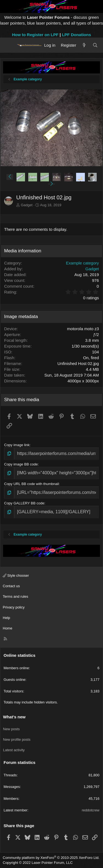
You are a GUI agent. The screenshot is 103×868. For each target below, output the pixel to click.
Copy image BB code (21, 464)
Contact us (11, 586)
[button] (10, 177)
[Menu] (9, 45)
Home (8, 628)
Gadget (27, 205)
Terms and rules (15, 596)
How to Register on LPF (35, 35)
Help (6, 618)
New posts (11, 729)
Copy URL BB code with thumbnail (31, 484)
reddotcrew (91, 810)
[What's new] (84, 45)
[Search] (95, 45)
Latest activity (14, 750)
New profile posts (17, 739)
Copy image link (17, 445)
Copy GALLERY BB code (24, 503)
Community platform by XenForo (51, 858)
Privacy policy (14, 607)
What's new (14, 717)
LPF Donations (76, 35)
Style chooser (16, 575)
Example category (82, 263)
